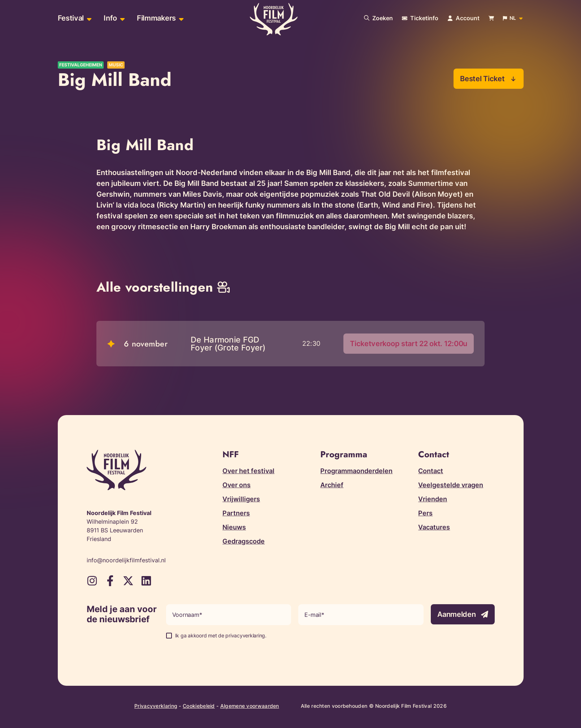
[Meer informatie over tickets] (420, 18)
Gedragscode (244, 541)
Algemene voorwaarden (250, 706)
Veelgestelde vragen (451, 485)
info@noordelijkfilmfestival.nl (126, 560)
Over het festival (248, 471)
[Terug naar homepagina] (274, 19)
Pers (425, 513)
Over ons (237, 485)
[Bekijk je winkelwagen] (491, 18)
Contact (431, 471)
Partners (236, 513)
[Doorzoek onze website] (378, 18)
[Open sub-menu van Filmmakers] (180, 18)
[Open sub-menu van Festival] (88, 18)
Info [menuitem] (110, 18)
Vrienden (433, 499)
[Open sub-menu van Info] (122, 18)
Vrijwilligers (241, 499)
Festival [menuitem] (71, 18)
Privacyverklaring (156, 706)
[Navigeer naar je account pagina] (463, 18)
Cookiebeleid (199, 706)
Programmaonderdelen (356, 471)
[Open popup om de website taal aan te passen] (513, 18)
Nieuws (234, 527)
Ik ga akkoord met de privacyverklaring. (221, 635)
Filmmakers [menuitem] (156, 18)
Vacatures (434, 527)
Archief (332, 485)
